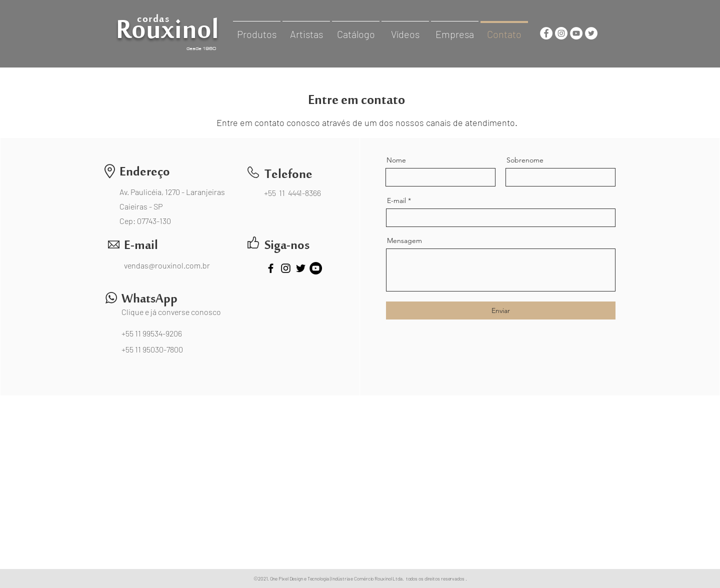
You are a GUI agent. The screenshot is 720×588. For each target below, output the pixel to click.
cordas (153, 22)
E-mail (396, 200)
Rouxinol (167, 37)
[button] (257, 29)
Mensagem (404, 240)
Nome (396, 160)
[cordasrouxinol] (561, 33)
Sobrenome (525, 160)
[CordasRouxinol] (546, 33)
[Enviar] (501, 310)
